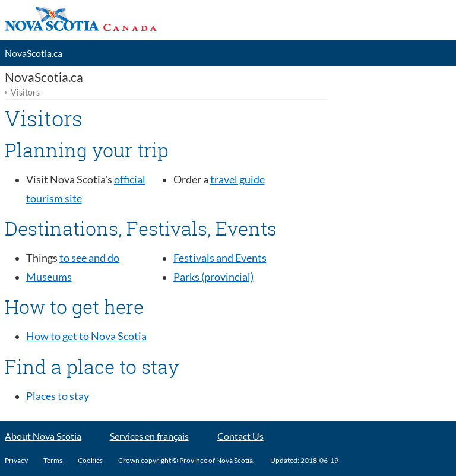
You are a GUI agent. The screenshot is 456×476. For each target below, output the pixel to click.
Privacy (16, 460)
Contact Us (240, 436)
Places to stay (58, 396)
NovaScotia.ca (34, 53)
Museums (49, 277)
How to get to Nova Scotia (86, 336)
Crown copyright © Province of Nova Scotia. (186, 460)
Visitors (25, 93)
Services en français (149, 436)
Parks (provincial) (213, 277)
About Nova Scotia (43, 436)
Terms (53, 460)
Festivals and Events (220, 258)
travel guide (237, 180)
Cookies (90, 460)
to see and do (89, 258)
